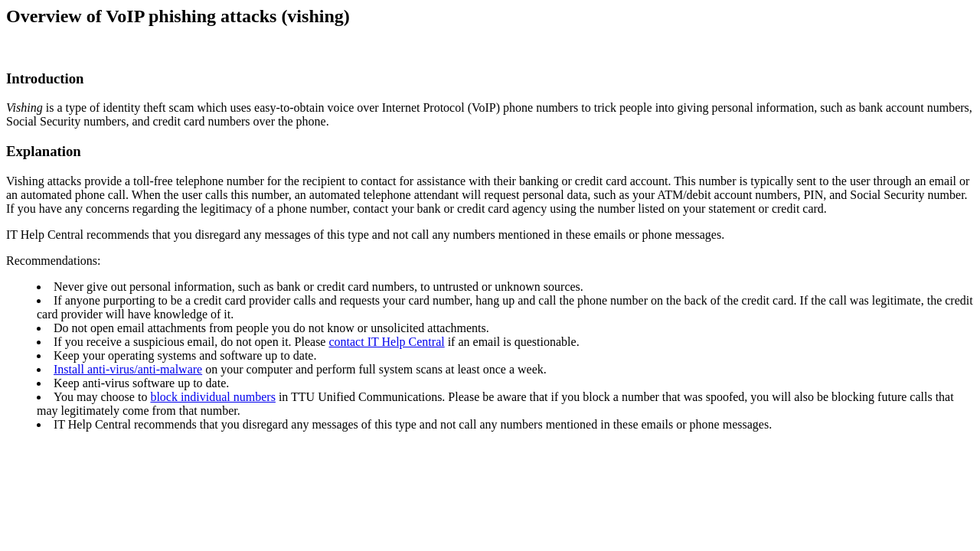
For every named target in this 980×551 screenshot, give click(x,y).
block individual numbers (213, 397)
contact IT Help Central (386, 342)
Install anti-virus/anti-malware (128, 369)
